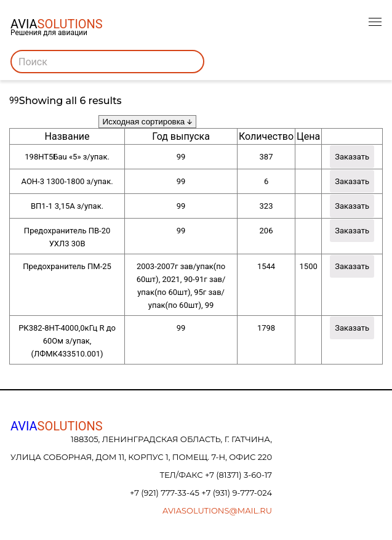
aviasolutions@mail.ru (217, 510)
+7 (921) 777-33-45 (166, 493)
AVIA (57, 426)
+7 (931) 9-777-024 (237, 493)
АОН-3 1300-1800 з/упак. (67, 181)
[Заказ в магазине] (147, 122)
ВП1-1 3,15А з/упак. (67, 206)
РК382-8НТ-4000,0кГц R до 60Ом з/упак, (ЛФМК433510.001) (67, 341)
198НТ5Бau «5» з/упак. (67, 157)
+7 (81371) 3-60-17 (238, 475)
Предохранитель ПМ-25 (67, 266)
